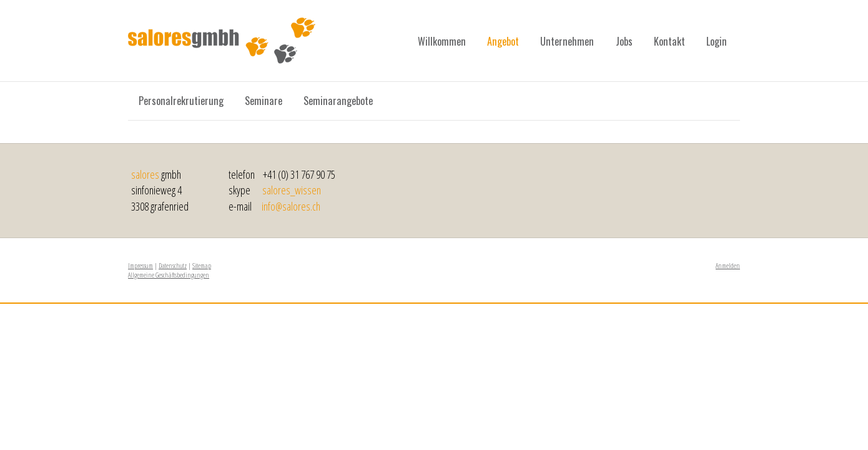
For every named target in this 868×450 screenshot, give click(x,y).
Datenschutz (173, 265)
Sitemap (202, 265)
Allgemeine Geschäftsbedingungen (169, 275)
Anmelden (728, 265)
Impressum (141, 265)
